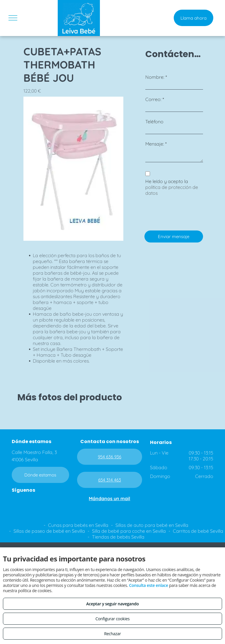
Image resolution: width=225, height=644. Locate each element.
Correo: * (155, 99)
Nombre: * (156, 77)
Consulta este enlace (148, 585)
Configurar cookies (113, 619)
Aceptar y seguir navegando (112, 604)
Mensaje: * (156, 144)
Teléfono (154, 122)
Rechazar (112, 634)
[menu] (13, 18)
